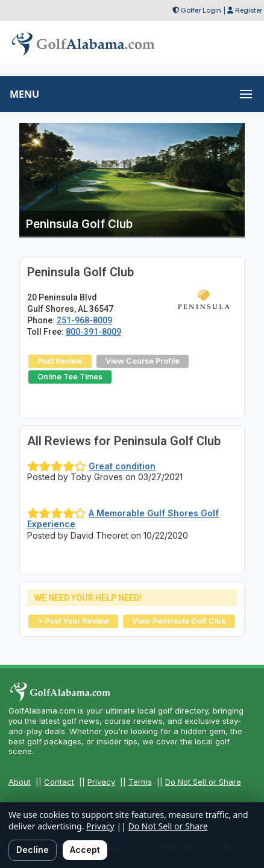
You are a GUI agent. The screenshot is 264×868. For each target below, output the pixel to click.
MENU (24, 94)
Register (249, 10)
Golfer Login (201, 10)
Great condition (122, 466)
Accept (85, 850)
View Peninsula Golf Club (179, 621)
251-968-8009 (84, 320)
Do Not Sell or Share (203, 782)
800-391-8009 (93, 332)
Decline (33, 850)
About (20, 782)
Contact (59, 782)
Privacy (101, 782)
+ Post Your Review (73, 621)
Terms (140, 782)
